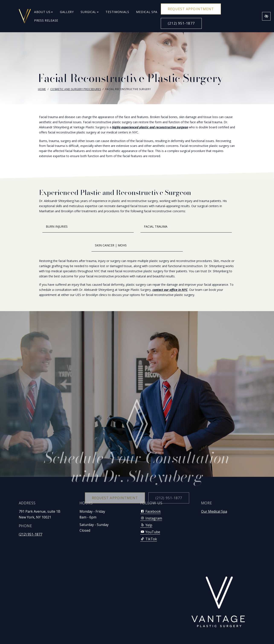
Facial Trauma (156, 226)
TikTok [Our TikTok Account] (149, 539)
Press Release (46, 20)
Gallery (67, 12)
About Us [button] (43, 12)
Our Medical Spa (214, 511)
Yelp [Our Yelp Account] (146, 525)
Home (42, 89)
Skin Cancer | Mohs (111, 245)
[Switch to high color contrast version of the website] (266, 16)
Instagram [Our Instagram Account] (151, 518)
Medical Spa (147, 12)
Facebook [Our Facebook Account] (151, 511)
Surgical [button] (90, 12)
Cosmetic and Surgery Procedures (76, 89)
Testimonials (117, 12)
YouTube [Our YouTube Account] (150, 532)
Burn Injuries (57, 226)
